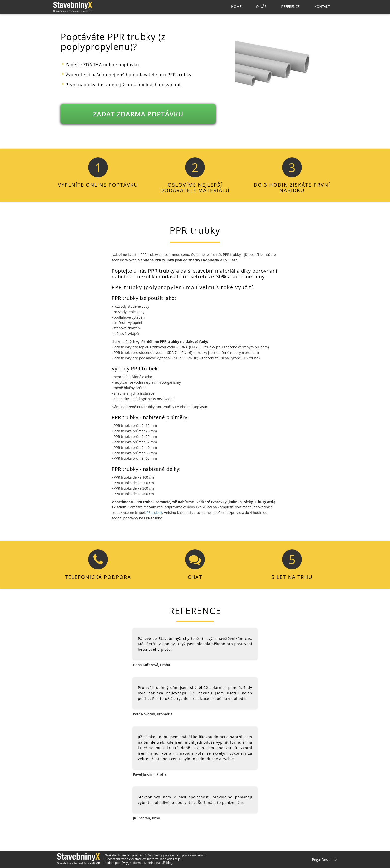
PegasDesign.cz (324, 859)
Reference (290, 7)
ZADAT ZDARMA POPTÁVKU (138, 114)
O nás (261, 7)
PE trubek (154, 513)
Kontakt (322, 7)
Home (236, 7)
